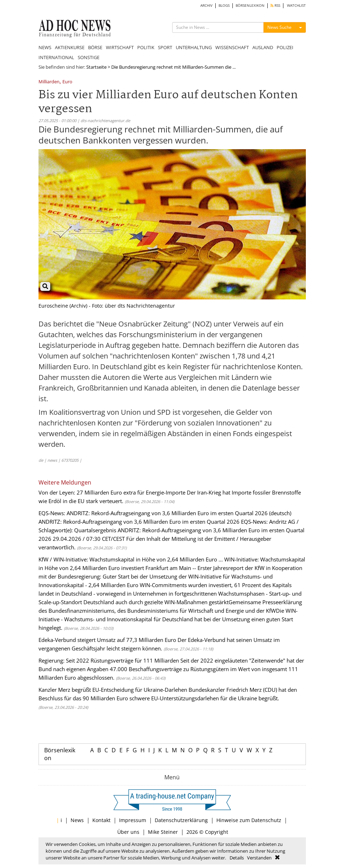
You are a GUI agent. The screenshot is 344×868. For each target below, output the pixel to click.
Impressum (133, 820)
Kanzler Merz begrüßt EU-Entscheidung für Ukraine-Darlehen (113, 690)
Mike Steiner (163, 832)
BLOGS (224, 6)
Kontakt (101, 820)
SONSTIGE (89, 57)
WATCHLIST (296, 6)
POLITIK (146, 47)
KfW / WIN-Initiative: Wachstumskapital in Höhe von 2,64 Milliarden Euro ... (131, 559)
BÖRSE (95, 47)
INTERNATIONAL (56, 57)
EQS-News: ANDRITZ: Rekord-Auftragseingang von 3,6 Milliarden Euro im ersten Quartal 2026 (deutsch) (165, 513)
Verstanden (259, 858)
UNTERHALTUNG (194, 47)
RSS (275, 6)
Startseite (96, 67)
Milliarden (49, 82)
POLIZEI (285, 47)
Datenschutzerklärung (181, 820)
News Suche (279, 27)
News (77, 820)
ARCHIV (206, 6)
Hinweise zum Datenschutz (249, 820)
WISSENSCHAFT (232, 47)
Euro (67, 82)
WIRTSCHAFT (120, 47)
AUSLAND (263, 47)
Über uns (128, 832)
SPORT (165, 47)
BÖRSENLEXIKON (250, 6)
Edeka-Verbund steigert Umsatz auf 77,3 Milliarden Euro (107, 640)
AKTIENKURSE (70, 47)
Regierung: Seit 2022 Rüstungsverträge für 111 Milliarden (109, 660)
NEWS (45, 47)
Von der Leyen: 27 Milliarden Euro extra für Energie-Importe (112, 492)
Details (237, 858)
